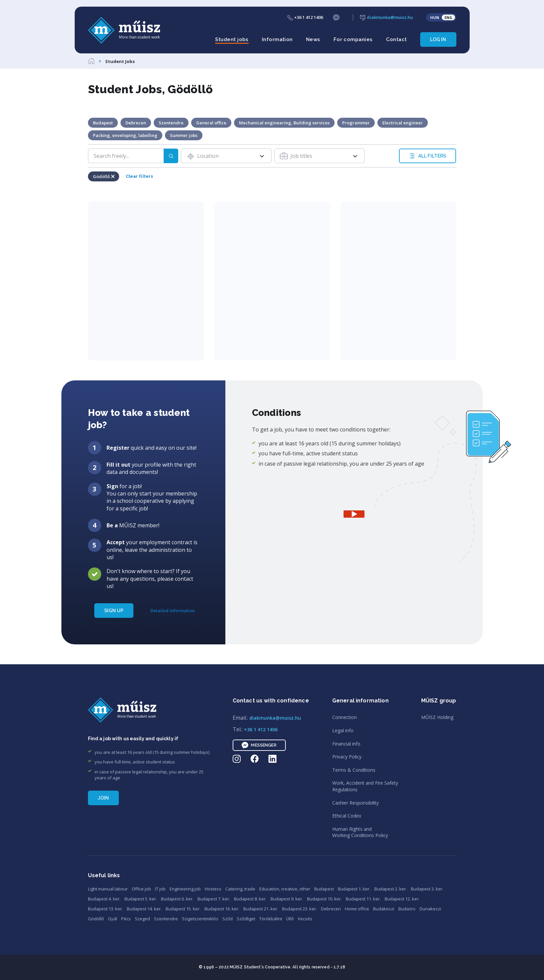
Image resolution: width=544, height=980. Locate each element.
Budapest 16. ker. (222, 909)
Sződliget (246, 919)
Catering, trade (240, 889)
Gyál (113, 919)
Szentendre (166, 919)
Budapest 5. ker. (141, 899)
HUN (435, 17)
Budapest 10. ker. (324, 899)
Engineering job (185, 889)
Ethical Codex (347, 816)
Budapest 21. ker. (261, 909)
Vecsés (305, 919)
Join (104, 798)
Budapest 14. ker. (144, 909)
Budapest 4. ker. (104, 899)
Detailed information (173, 611)
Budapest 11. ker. (363, 899)
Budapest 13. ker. (105, 909)
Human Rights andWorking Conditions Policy (360, 832)
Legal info (343, 730)
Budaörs (407, 909)
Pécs (126, 919)
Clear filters (140, 176)
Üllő (290, 919)
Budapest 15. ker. (183, 909)
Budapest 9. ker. (287, 899)
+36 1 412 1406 (305, 17)
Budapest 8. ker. (250, 899)
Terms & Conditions (354, 770)
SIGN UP (114, 611)
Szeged (142, 919)
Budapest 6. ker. (177, 899)
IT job (160, 889)
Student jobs (232, 39)
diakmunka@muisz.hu (386, 17)
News (313, 39)
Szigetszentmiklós (200, 919)
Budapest (324, 889)
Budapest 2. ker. (391, 889)
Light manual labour (108, 889)
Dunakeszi (430, 909)
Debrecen (331, 909)
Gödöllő (96, 919)
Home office (357, 909)
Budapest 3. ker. (427, 889)
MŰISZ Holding (437, 717)
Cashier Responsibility (355, 803)
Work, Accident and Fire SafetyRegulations (365, 786)
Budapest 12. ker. (402, 899)
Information (277, 39)
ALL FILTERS (428, 156)
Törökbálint (271, 919)
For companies (353, 39)
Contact (396, 39)
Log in (438, 39)
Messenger (259, 745)
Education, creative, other (285, 889)
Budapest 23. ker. (300, 909)
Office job (141, 889)
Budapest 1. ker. (354, 889)
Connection (345, 717)
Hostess (213, 889)
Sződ (228, 919)
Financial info (346, 744)
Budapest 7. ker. (214, 899)
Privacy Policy (347, 757)
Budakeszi (384, 909)
